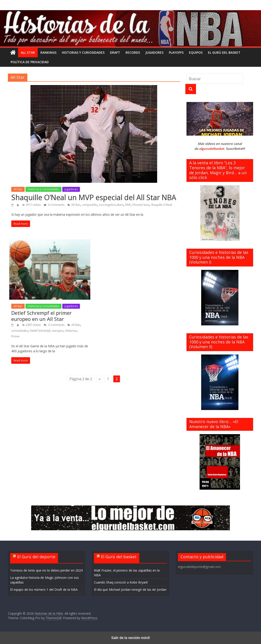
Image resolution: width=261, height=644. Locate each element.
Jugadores (154, 52)
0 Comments (54, 205)
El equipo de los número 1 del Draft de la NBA (44, 590)
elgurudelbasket (212, 149)
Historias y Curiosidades (83, 52)
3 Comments (54, 325)
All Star (28, 52)
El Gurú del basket (119, 557)
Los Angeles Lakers (111, 205)
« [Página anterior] (100, 379)
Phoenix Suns (141, 205)
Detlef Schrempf (40, 331)
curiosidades (20, 331)
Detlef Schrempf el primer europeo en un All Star (41, 316)
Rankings (48, 52)
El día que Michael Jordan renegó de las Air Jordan (130, 590)
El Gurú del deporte (36, 557)
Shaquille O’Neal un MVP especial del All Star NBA (94, 197)
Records (133, 52)
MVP (128, 205)
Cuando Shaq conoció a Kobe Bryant (121, 582)
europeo (58, 331)
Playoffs (176, 52)
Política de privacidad (30, 62)
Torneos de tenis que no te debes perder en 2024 (46, 570)
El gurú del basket (224, 52)
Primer (16, 336)
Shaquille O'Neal (162, 205)
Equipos (196, 52)
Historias (71, 331)
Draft (115, 52)
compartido (90, 205)
